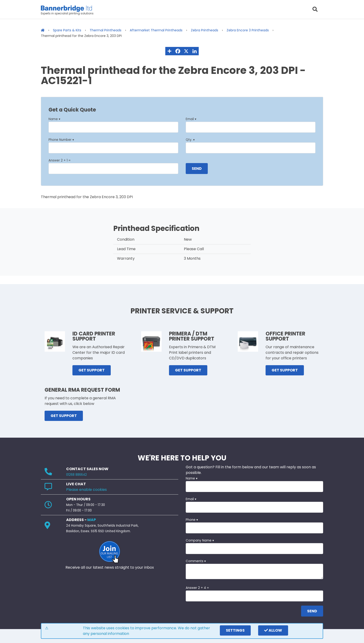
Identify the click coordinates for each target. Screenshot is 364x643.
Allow (273, 630)
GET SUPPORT (92, 370)
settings (235, 630)
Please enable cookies (86, 490)
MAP (92, 520)
